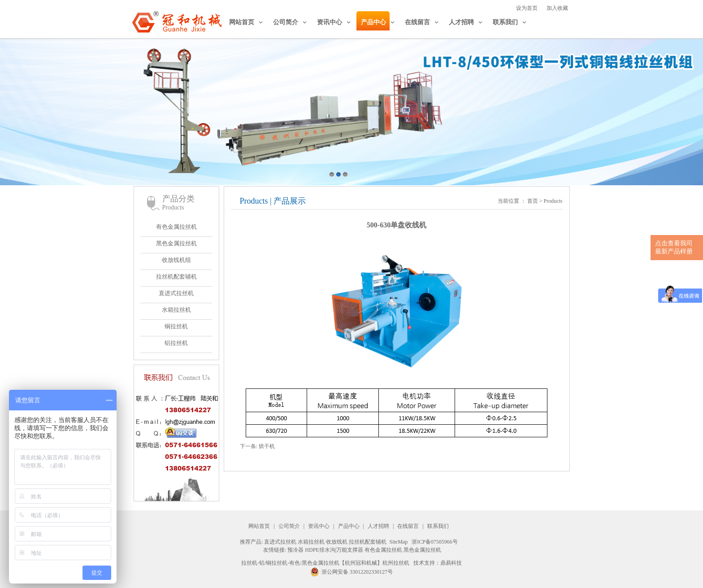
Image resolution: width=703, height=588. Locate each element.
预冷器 (295, 550)
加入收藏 (557, 8)
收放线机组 (176, 260)
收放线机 (337, 542)
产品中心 (373, 22)
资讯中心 (330, 22)
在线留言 (417, 22)
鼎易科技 (451, 563)
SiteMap (398, 542)
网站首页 (242, 22)
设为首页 (527, 8)
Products (553, 201)
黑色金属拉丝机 (176, 243)
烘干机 (267, 446)
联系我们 (505, 22)
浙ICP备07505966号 (435, 542)
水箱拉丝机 (176, 310)
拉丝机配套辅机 (176, 277)
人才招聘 (461, 22)
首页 (533, 201)
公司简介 (286, 22)
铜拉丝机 (176, 326)
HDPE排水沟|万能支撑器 (334, 550)
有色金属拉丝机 (176, 227)
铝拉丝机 (176, 343)
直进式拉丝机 (176, 293)
